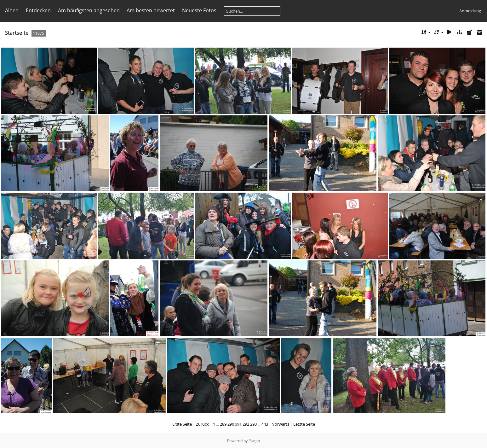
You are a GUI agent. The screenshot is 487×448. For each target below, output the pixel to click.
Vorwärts (281, 424)
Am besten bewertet (151, 10)
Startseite (17, 33)
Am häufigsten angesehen (89, 10)
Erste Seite (182, 424)
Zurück (202, 424)
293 (253, 424)
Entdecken (38, 10)
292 (246, 424)
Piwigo (254, 441)
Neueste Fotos (199, 10)
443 (265, 424)
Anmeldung (470, 11)
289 (223, 424)
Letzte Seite (304, 424)
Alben (12, 10)
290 (231, 424)
